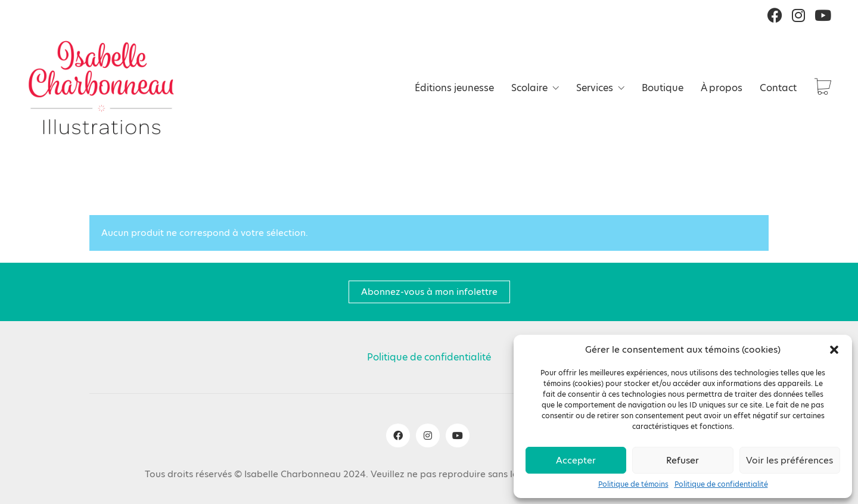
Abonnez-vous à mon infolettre (429, 292)
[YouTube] (458, 435)
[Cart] (823, 88)
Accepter (576, 460)
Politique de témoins (633, 484)
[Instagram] (428, 435)
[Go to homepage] (101, 88)
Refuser (683, 460)
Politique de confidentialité (721, 484)
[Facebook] (398, 435)
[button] (834, 350)
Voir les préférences (789, 460)
